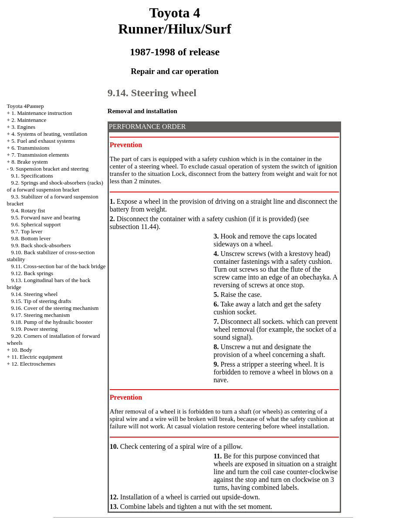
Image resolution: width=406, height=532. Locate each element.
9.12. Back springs (32, 273)
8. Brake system (29, 162)
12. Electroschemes (33, 364)
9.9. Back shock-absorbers (41, 245)
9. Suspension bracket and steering (49, 169)
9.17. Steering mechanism (40, 315)
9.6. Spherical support (36, 224)
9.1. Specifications (32, 176)
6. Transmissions (30, 148)
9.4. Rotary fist (28, 210)
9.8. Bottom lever (31, 238)
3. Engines (23, 127)
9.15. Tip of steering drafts (41, 301)
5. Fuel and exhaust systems (43, 141)
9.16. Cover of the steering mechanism (55, 308)
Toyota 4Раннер (25, 106)
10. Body (22, 350)
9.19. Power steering (34, 329)
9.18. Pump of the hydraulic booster (52, 322)
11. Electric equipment (37, 357)
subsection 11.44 (133, 227)
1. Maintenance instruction (42, 113)
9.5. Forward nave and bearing (46, 217)
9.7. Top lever (27, 231)
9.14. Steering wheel (34, 294)
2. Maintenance (29, 120)
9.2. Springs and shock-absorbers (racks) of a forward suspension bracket (55, 186)
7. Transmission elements (40, 155)
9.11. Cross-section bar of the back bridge (58, 266)
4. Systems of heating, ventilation (49, 134)
